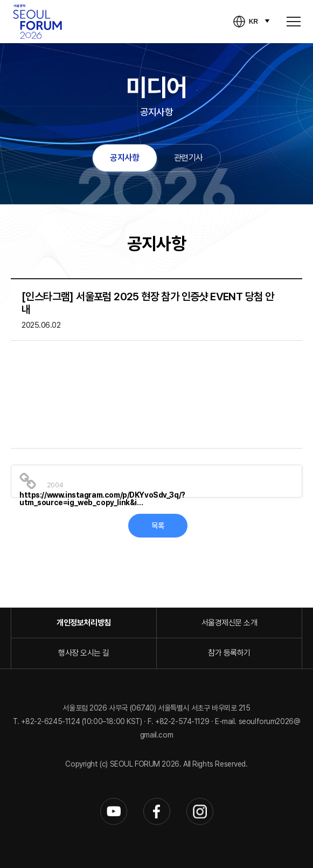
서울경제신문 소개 (229, 623)
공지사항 (124, 158)
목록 (158, 526)
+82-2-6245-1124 (51, 721)
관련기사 (189, 158)
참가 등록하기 (229, 653)
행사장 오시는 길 (84, 653)
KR (253, 22)
